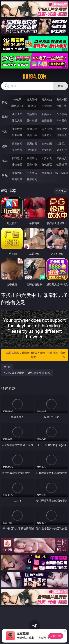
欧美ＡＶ (47, 114)
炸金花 (32, 106)
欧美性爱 (62, 129)
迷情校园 (17, 164)
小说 (5, 161)
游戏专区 (62, 99)
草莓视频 (47, 173)
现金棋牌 (47, 106)
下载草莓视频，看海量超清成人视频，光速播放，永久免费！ (35, 355)
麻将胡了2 (17, 106)
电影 (5, 131)
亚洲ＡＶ (17, 114)
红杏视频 (17, 179)
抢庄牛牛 (62, 106)
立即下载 (56, 636)
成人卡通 (47, 129)
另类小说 (32, 164)
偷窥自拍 (17, 144)
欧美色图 (47, 144)
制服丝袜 (17, 135)
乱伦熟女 (47, 135)
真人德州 (32, 99)
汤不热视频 (62, 173)
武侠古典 (62, 158)
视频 (5, 117)
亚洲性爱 (17, 129)
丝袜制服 (32, 120)
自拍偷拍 (32, 114)
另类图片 (62, 150)
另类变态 (62, 135)
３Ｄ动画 (62, 114)
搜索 (61, 86)
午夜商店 (32, 173)
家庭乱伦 (32, 158)
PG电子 (17, 99)
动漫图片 (62, 144)
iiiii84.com (34, 77)
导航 (5, 176)
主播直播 (47, 120)
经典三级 (32, 135)
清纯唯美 (32, 150)
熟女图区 (47, 150)
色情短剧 (32, 179)
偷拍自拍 (32, 129)
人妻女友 (47, 158)
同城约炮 (17, 173)
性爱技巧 (62, 164)
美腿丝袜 (17, 150)
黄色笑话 (47, 164)
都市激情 (17, 158)
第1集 (7, 367)
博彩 (5, 102)
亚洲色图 (32, 144)
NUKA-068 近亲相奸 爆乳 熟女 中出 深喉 (27, 373)
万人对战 (47, 99)
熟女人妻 (17, 120)
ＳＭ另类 (62, 120)
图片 (5, 146)
